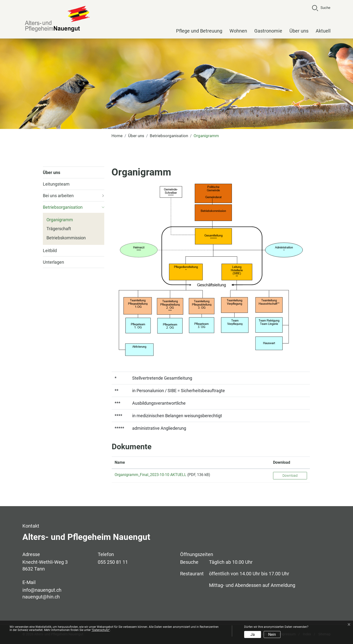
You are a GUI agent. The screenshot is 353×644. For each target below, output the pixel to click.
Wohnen (238, 31)
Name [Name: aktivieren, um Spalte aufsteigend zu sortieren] (120, 462)
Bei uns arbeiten (58, 196)
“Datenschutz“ (101, 630)
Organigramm (60, 221)
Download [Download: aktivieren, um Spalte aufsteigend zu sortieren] (282, 462)
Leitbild (50, 251)
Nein (272, 634)
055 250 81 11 (113, 562)
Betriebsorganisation (63, 207)
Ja (253, 634)
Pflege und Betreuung (199, 31)
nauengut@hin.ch (41, 597)
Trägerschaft (59, 229)
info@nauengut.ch (42, 590)
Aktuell (323, 31)
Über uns (299, 31)
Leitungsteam (56, 184)
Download (290, 476)
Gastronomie (268, 31)
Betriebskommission (66, 238)
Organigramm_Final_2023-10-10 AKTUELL (150, 475)
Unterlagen (53, 262)
